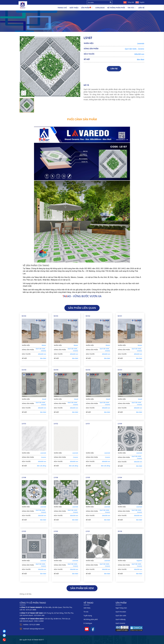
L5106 (56, 477)
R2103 (56, 316)
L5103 (24, 531)
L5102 (56, 531)
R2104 (24, 316)
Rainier (44, 345)
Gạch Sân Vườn (131, 49)
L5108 (24, 477)
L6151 (88, 424)
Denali (44, 399)
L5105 (88, 477)
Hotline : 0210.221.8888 (31, 625)
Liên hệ (141, 8)
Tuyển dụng (88, 616)
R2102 (88, 316)
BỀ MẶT (87, 59)
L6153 (24, 424)
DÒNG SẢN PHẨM (91, 49)
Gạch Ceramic (120, 623)
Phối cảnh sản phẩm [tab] (82, 119)
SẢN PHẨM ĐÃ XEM (82, 588)
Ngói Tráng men (121, 608)
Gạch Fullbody (121, 619)
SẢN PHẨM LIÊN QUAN (82, 308)
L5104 (120, 477)
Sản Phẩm (87, 8)
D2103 (88, 370)
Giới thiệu (74, 8)
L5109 (120, 424)
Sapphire (139, 561)
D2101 (120, 370)
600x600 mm (42, 461)
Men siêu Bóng (42, 466)
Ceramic (141, 49)
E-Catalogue (88, 623)
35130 (120, 531)
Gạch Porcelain (121, 612)
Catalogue (100, 8)
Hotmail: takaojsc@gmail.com (34, 629)
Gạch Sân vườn (121, 616)
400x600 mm (42, 354)
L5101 (88, 531)
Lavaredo (141, 43)
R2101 (120, 316)
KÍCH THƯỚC (89, 54)
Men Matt (141, 59)
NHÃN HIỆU (89, 43)
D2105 (24, 370)
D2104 (56, 370)
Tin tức (132, 8)
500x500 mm (139, 54)
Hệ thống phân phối (116, 8)
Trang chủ (62, 8)
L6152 (56, 424)
